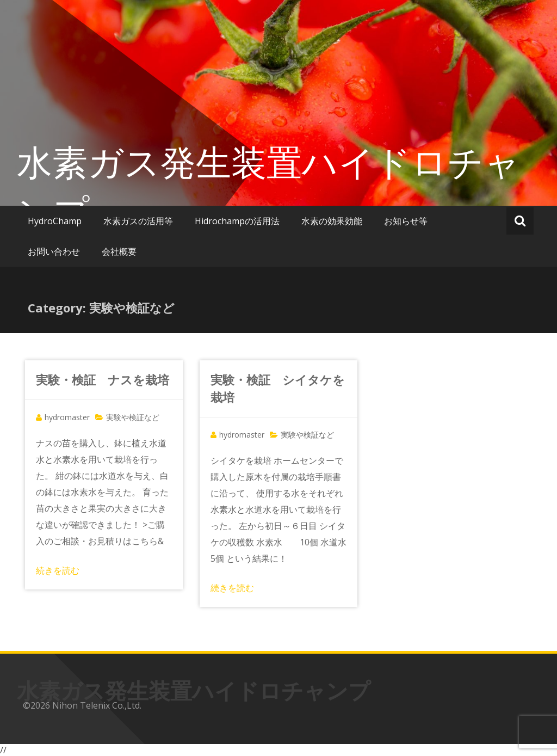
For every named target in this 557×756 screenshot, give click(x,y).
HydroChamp (55, 221)
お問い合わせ (54, 251)
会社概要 (119, 251)
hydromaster (67, 417)
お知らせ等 (406, 221)
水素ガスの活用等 (138, 221)
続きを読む (58, 570)
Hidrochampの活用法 (237, 221)
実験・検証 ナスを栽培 (103, 379)
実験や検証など (133, 417)
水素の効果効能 (332, 221)
